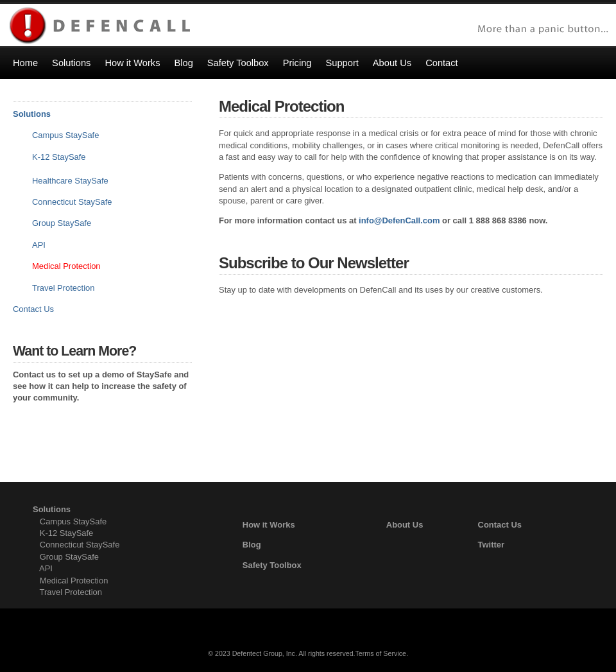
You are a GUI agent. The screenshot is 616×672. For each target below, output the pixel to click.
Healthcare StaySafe (70, 181)
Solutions (32, 114)
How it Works (269, 525)
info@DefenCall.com (399, 220)
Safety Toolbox (272, 565)
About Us (405, 525)
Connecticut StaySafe (72, 202)
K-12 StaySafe (59, 157)
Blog (252, 545)
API (39, 245)
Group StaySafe (69, 557)
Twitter (492, 545)
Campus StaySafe (65, 135)
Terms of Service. (382, 653)
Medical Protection (74, 581)
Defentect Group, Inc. (265, 653)
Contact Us (33, 309)
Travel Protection (63, 288)
